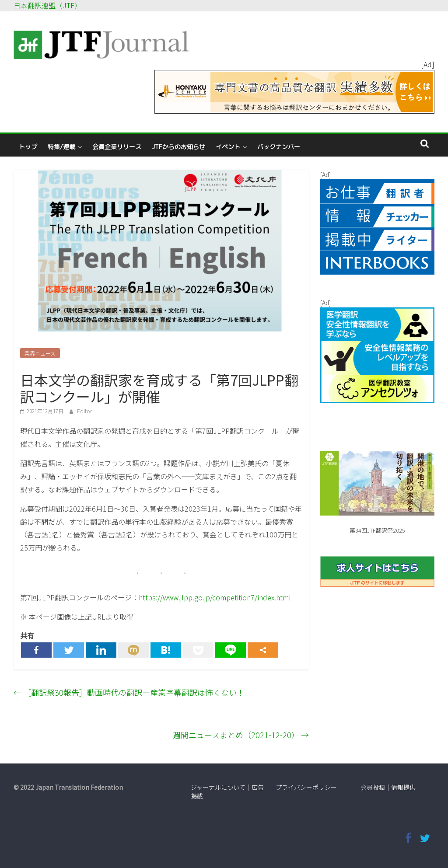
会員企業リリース (117, 147)
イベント (228, 147)
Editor (84, 411)
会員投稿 (373, 787)
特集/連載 (61, 147)
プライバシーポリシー (306, 787)
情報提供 (403, 787)
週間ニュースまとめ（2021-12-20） (241, 735)
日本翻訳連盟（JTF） (47, 5)
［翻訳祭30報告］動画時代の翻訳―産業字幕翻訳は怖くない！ (129, 692)
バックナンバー (279, 147)
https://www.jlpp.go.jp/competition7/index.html (215, 597)
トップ (28, 147)
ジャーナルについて (218, 787)
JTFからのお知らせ (178, 147)
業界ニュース (40, 353)
